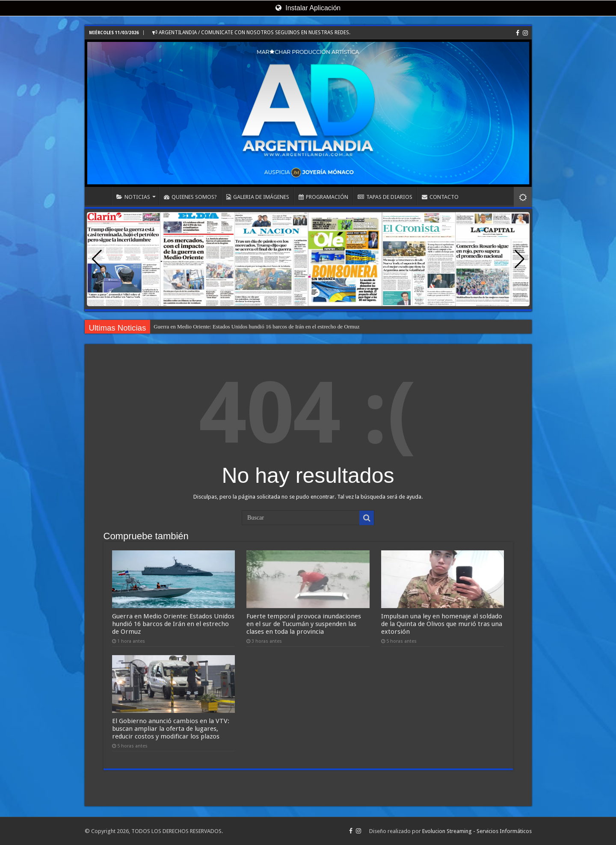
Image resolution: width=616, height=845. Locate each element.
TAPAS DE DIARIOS (385, 197)
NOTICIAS (133, 197)
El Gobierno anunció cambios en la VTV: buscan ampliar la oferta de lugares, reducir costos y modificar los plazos (171, 729)
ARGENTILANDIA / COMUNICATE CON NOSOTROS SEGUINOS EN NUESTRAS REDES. (251, 32)
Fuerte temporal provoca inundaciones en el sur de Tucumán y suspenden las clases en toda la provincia (304, 624)
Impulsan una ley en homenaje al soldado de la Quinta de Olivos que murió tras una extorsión (442, 624)
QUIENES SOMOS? (190, 197)
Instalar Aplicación (308, 8)
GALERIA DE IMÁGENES (258, 197)
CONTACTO (440, 197)
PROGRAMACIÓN (323, 197)
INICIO (100, 196)
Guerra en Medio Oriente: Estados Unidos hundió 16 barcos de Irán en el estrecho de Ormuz (256, 326)
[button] (520, 259)
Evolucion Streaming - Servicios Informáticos (477, 831)
